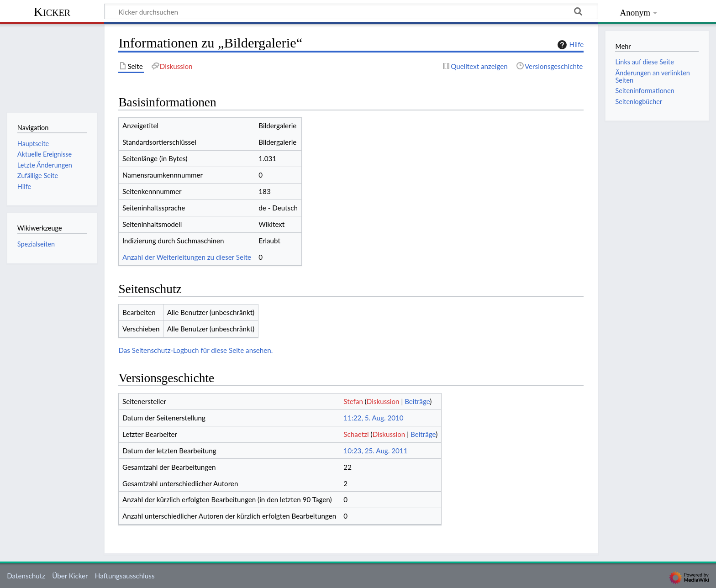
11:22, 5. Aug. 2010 (373, 418)
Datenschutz (26, 576)
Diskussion (383, 401)
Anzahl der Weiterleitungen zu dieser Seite (187, 257)
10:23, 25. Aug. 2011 (375, 451)
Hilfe (569, 45)
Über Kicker (70, 576)
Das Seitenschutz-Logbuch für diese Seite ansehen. (195, 350)
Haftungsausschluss (125, 576)
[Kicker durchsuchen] (351, 11)
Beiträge (417, 401)
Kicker (52, 12)
